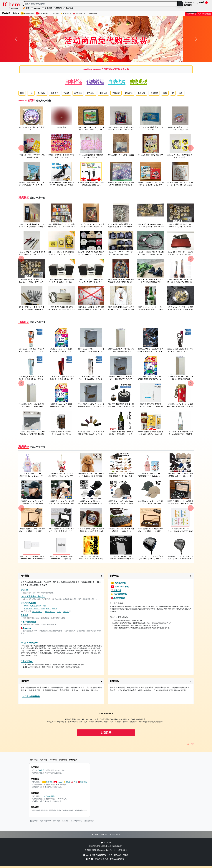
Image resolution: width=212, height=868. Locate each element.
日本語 (112, 835)
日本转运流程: (27, 661)
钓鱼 (181, 93)
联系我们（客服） (121, 855)
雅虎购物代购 (79, 13)
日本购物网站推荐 (31, 696)
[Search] (100, 4)
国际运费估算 (89, 821)
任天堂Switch (37, 611)
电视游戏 (141, 93)
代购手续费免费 (198, 14)
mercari (37, 8)
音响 (43, 609)
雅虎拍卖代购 (27, 13)
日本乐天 (24, 322)
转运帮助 (34, 821)
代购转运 (95, 82)
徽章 (22, 93)
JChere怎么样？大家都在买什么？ (98, 855)
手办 (31, 93)
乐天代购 (54, 13)
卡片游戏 (154, 93)
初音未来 (116, 93)
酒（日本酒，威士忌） (32, 609)
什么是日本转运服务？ (30, 643)
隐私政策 (65, 821)
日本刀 (49, 609)
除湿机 (39, 606)
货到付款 (24, 590)
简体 (103, 835)
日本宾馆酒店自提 (28, 622)
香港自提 (24, 615)
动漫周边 (42, 93)
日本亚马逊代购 (119, 594)
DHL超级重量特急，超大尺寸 (33, 596)
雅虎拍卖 (48, 8)
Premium (26, 628)
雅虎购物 (70, 8)
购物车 (202, 3)
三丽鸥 (66, 93)
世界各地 (104, 846)
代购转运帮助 (45, 821)
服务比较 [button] (73, 760)
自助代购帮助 (76, 821)
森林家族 (129, 93)
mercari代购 (42, 13)
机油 (44, 606)
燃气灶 (26, 606)
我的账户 (188, 2)
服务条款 (57, 821)
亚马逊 (59, 8)
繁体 (107, 835)
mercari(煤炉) (27, 100)
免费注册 (106, 733)
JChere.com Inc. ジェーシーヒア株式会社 (112, 850)
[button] (61, 576)
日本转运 (6, 13)
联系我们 (188, 5)
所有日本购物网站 (49, 796)
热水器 (33, 606)
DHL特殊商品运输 (28, 603)
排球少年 (103, 93)
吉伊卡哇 (78, 93)
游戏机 (66, 611)
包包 (165, 93)
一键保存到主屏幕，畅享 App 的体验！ (106, 859)
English (118, 835)
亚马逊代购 (66, 13)
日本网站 (41, 770)
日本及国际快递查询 (106, 713)
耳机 (59, 611)
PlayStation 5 (50, 611)
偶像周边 (54, 93)
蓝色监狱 (91, 93)
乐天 (28, 8)
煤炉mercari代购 (120, 587)
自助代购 (92, 13)
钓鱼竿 (55, 609)
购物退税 (138, 82)
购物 (16, 13)
